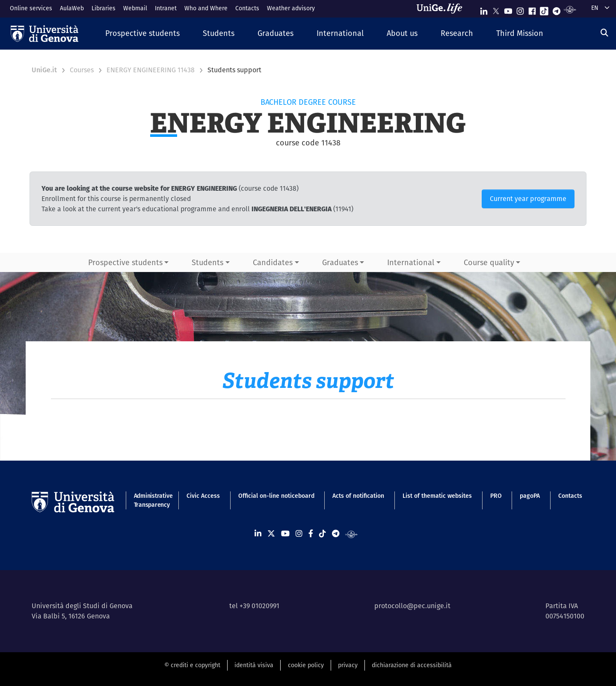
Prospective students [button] (125, 262)
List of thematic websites (437, 496)
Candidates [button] (273, 262)
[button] (142, 34)
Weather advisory (291, 8)
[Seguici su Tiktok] (544, 9)
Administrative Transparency (151, 500)
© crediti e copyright (192, 665)
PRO (496, 496)
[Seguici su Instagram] (520, 9)
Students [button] (207, 262)
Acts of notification (358, 496)
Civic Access (203, 496)
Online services (31, 8)
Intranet (166, 8)
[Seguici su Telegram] (557, 9)
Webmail (135, 8)
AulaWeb (72, 8)
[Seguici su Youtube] (508, 9)
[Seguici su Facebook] (532, 9)
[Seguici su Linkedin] (484, 9)
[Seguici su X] (496, 9)
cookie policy (306, 665)
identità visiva (254, 665)
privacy (348, 665)
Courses (82, 70)
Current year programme (528, 199)
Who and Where (206, 8)
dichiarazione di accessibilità (412, 665)
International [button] (411, 262)
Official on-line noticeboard (276, 496)
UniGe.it (44, 70)
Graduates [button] (340, 262)
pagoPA (530, 496)
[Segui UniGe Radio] (570, 9)
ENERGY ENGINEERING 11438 (151, 70)
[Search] (604, 33)
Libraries (104, 8)
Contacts (247, 8)
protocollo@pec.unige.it (412, 606)
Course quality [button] (489, 262)
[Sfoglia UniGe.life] (442, 9)
